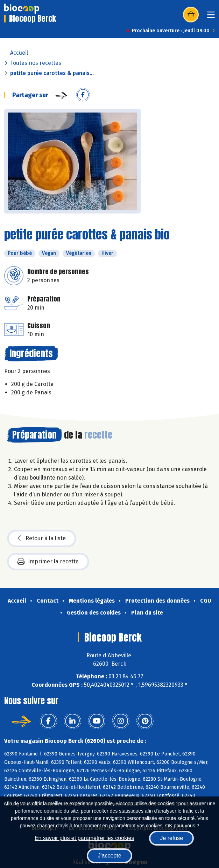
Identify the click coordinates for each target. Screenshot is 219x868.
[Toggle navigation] (211, 17)
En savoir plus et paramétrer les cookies (84, 838)
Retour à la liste (42, 538)
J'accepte (109, 856)
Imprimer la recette (48, 562)
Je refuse (171, 838)
